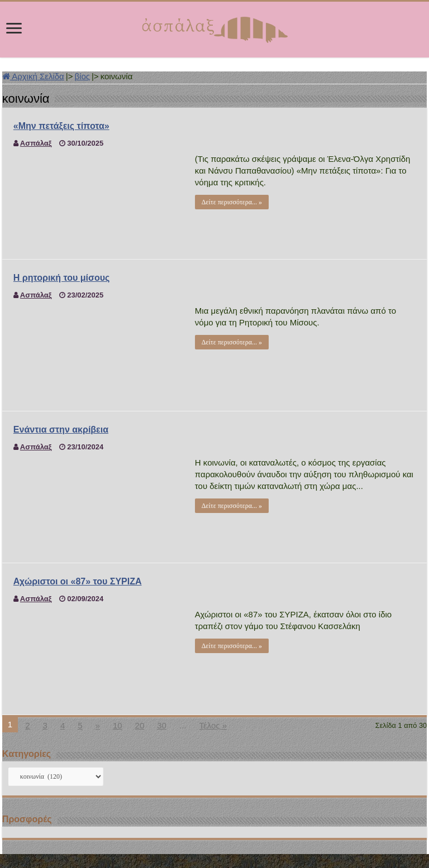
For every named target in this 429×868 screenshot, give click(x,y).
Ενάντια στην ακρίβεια (61, 430)
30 (162, 725)
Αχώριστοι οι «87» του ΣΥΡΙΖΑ (78, 581)
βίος (82, 76)
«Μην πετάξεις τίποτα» (61, 126)
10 (118, 725)
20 (140, 725)
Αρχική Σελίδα (33, 76)
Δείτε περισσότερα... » (232, 202)
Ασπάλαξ (36, 143)
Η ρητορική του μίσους (61, 278)
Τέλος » (213, 725)
